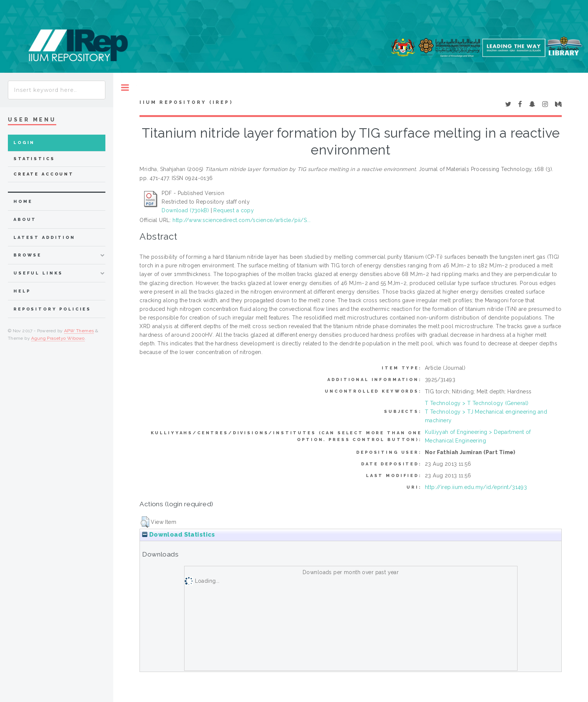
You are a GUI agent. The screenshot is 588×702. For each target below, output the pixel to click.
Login (24, 143)
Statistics (34, 159)
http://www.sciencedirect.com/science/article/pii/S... (241, 220)
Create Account (44, 174)
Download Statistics (178, 535)
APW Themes (79, 331)
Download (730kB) (185, 210)
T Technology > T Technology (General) (477, 403)
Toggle (125, 88)
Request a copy (234, 210)
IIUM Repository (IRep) (186, 102)
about (25, 220)
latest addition (44, 238)
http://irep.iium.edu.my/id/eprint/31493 (476, 487)
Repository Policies (52, 309)
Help (22, 291)
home (23, 202)
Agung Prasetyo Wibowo (58, 338)
